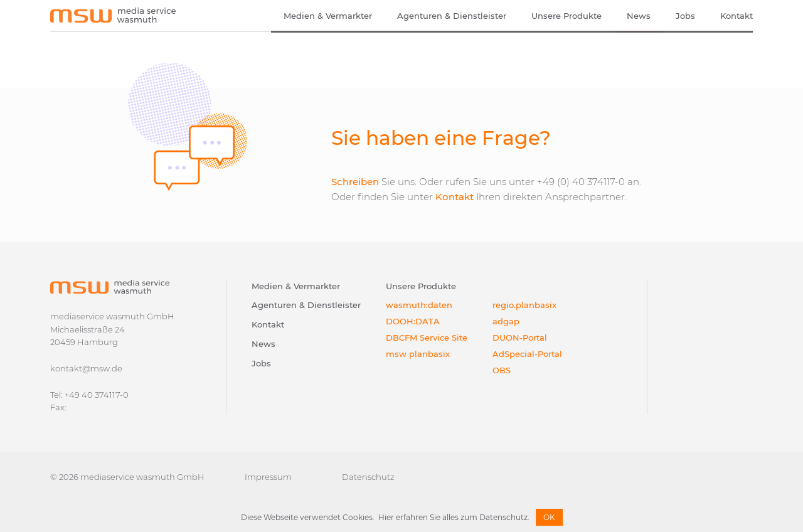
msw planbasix (418, 354)
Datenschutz (368, 477)
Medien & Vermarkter (328, 16)
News (639, 16)
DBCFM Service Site (427, 338)
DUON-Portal (520, 338)
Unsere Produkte (566, 16)
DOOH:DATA (413, 321)
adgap (506, 321)
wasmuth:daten (419, 305)
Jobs (685, 16)
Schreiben (355, 182)
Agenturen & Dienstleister (452, 16)
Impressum (268, 477)
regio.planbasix (524, 305)
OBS (502, 370)
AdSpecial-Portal (527, 354)
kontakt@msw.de (86, 368)
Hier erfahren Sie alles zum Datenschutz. (454, 517)
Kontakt (737, 16)
